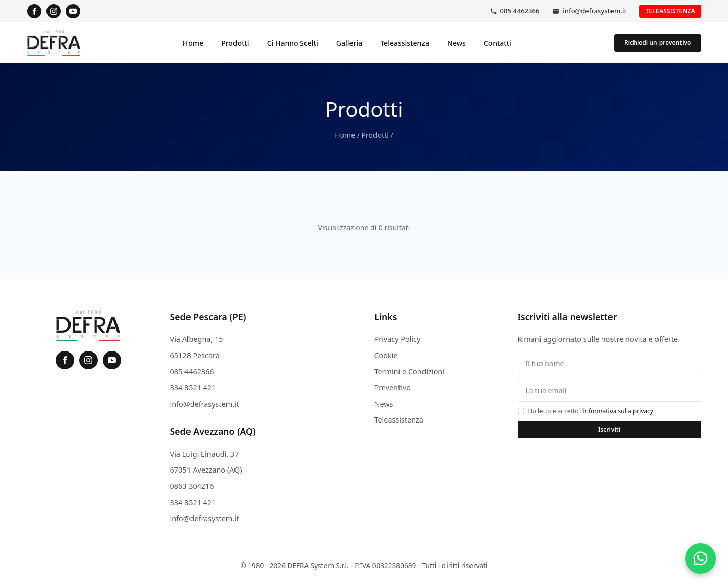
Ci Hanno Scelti (293, 43)
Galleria (349, 43)
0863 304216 (192, 486)
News (456, 43)
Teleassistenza (670, 11)
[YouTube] (73, 11)
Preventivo (393, 388)
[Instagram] (54, 11)
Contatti (498, 43)
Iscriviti (609, 429)
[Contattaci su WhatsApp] (700, 558)
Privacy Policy (398, 339)
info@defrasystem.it (594, 11)
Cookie (386, 355)
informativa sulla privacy (618, 411)
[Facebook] (34, 11)
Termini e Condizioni (409, 372)
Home (193, 43)
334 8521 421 (193, 388)
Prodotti (235, 43)
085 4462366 (520, 11)
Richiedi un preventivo (657, 43)
